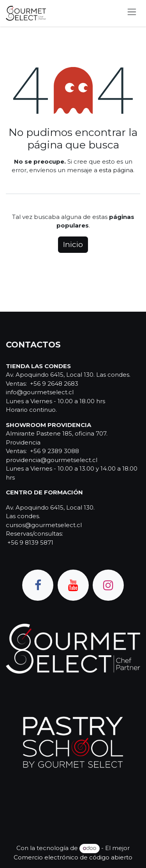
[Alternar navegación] (132, 13)
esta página (116, 170)
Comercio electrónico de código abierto (73, 857)
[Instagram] (108, 585)
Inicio (73, 244)
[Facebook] (38, 585)
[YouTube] (73, 585)
